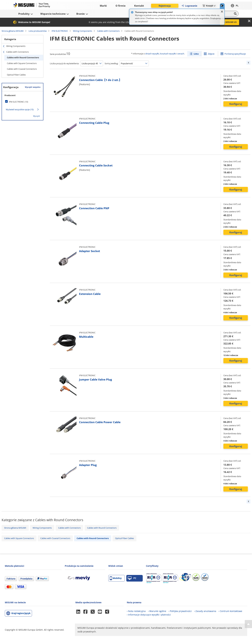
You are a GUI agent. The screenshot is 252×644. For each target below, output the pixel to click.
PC (132, 578)
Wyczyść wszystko (33, 87)
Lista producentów (38, 31)
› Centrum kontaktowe (230, 611)
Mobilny (116, 578)
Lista (196, 54)
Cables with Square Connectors (22, 63)
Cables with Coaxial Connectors (22, 69)
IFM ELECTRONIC (60, 31)
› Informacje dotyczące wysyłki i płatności (149, 615)
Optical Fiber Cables (16, 75)
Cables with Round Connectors (23, 57)
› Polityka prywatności (180, 611)
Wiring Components (83, 31)
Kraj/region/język (21, 613)
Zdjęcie (211, 54)
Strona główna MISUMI (13, 31)
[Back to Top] (248, 624)
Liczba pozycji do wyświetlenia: (64, 63)
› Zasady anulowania (205, 611)
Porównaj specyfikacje (235, 54)
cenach (181, 54)
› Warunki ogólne (157, 611)
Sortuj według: (111, 63)
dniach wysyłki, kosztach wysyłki (161, 54)
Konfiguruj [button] (236, 104)
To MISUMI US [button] (230, 22)
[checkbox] (22, 102)
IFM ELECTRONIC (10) (19, 102)
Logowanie (189, 6)
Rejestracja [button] (165, 6)
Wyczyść (36, 116)
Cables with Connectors (108, 31)
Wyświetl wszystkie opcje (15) (20, 109)
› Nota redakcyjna (136, 611)
